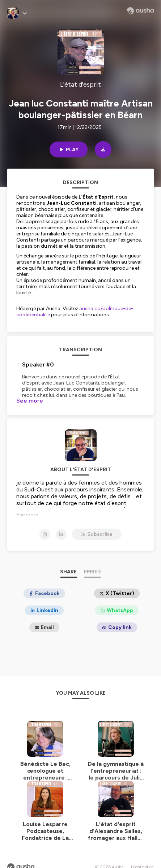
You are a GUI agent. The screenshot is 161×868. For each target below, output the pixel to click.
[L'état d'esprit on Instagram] (45, 534)
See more (30, 401)
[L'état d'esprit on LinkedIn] (61, 534)
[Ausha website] (140, 11)
